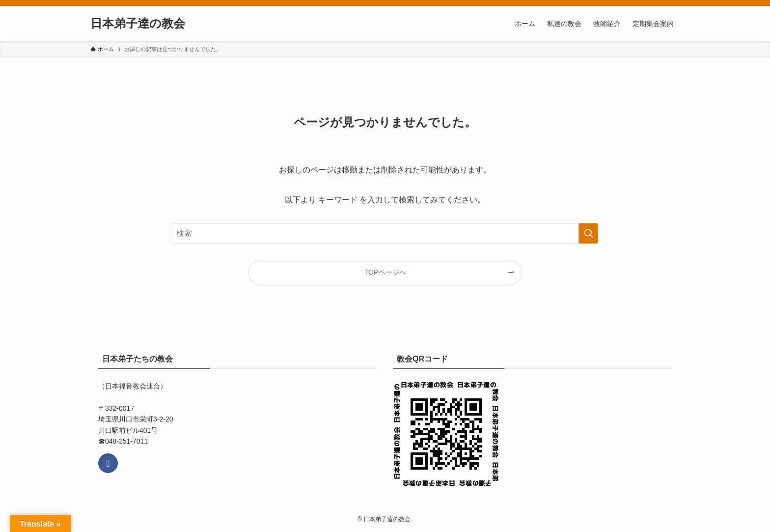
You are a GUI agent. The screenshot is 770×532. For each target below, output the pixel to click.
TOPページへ (385, 272)
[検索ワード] (385, 233)
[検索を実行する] (588, 233)
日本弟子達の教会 (138, 24)
